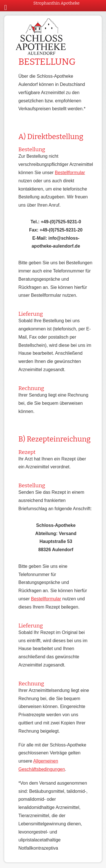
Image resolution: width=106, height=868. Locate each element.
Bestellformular (70, 173)
